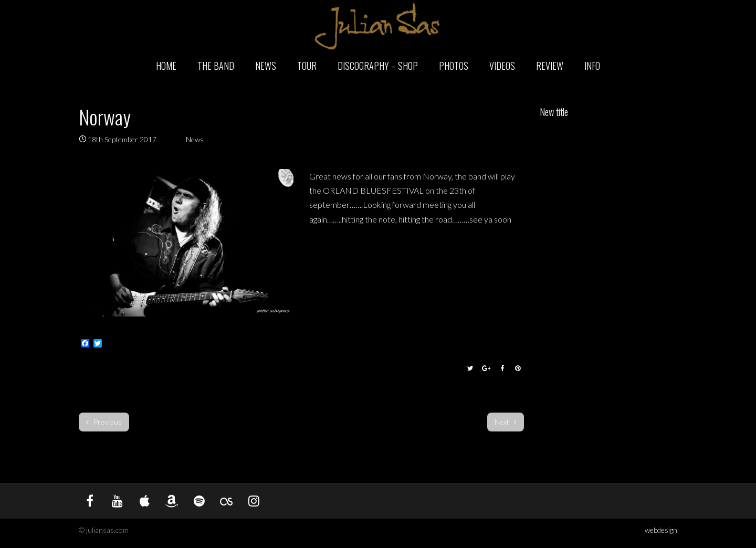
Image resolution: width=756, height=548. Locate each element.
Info (592, 66)
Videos (502, 66)
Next (506, 422)
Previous (104, 422)
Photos (454, 66)
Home (166, 66)
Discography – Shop (378, 66)
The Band (216, 66)
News (266, 66)
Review (550, 66)
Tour (307, 66)
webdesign (661, 530)
